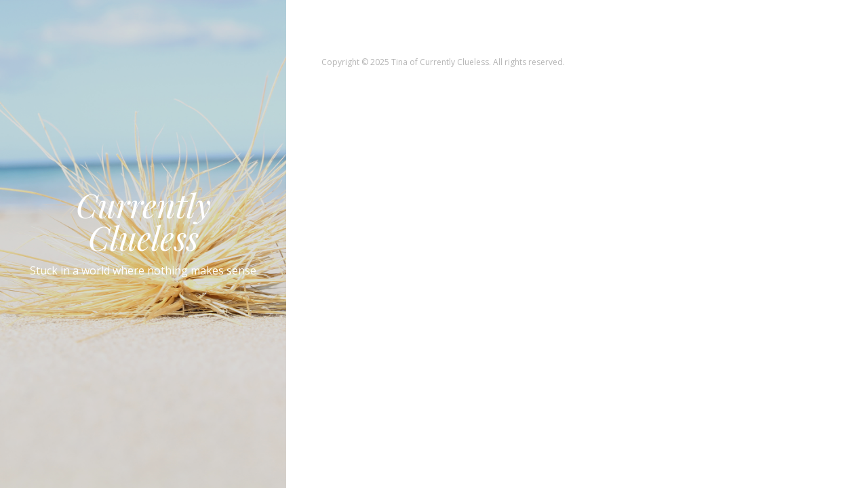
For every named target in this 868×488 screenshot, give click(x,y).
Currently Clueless (143, 221)
